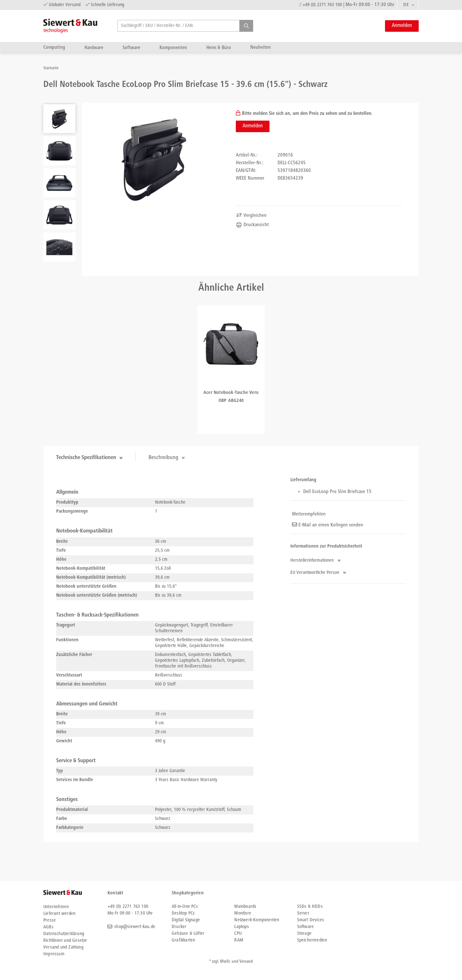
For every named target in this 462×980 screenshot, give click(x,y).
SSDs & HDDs (310, 907)
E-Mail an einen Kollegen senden (328, 525)
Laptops (241, 927)
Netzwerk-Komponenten (257, 920)
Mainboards (245, 907)
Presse (50, 920)
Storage (304, 934)
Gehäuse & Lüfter (188, 934)
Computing (54, 47)
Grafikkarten (183, 940)
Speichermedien (312, 940)
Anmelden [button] (402, 26)
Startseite (51, 68)
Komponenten (173, 48)
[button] (246, 26)
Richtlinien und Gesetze (65, 941)
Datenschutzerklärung (64, 934)
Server (303, 913)
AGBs (48, 927)
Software (131, 48)
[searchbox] (185, 26)
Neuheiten (261, 47)
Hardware (94, 48)
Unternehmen (56, 907)
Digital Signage (186, 920)
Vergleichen (251, 216)
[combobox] (408, 5)
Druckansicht (252, 225)
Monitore (243, 913)
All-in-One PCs (185, 907)
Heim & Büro (219, 48)
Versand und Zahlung (63, 947)
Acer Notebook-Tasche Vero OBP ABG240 (231, 397)
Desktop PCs (183, 913)
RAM (239, 940)
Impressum (54, 954)
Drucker (179, 927)
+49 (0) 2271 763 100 (322, 5)
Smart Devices (311, 920)
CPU (238, 934)
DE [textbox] (406, 5)
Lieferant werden (59, 914)
